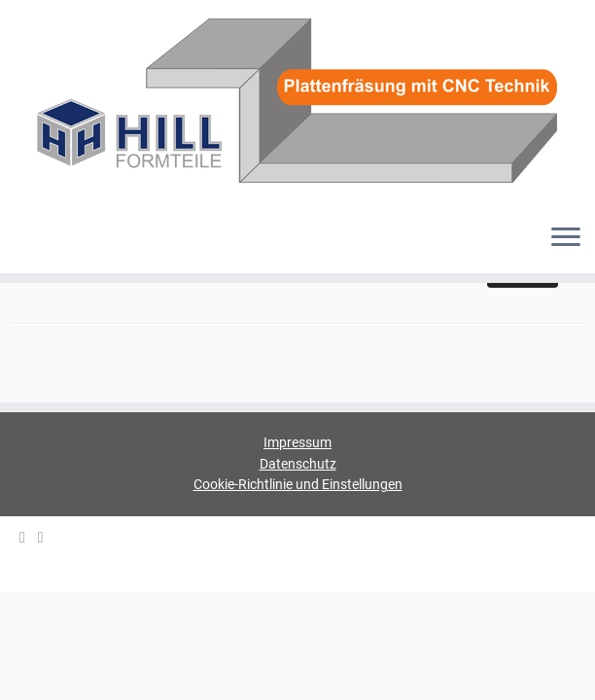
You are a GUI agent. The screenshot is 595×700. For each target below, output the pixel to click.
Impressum (297, 442)
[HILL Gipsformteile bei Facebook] (47, 538)
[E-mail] (29, 538)
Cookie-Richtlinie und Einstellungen (298, 484)
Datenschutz (298, 464)
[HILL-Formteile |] (297, 104)
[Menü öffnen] (566, 238)
